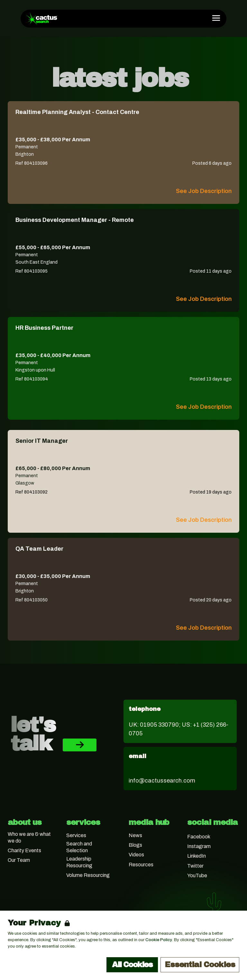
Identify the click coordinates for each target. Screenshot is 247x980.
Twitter (195, 866)
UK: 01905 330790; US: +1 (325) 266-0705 (178, 729)
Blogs (135, 845)
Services (76, 835)
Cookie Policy (159, 940)
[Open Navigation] (216, 18)
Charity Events (24, 850)
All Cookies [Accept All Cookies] (132, 965)
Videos (136, 855)
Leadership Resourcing (79, 862)
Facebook (199, 837)
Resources (141, 865)
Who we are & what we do (29, 837)
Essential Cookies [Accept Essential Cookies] (200, 965)
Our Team (19, 860)
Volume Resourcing (88, 875)
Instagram (199, 846)
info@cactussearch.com (162, 781)
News (135, 835)
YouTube (197, 875)
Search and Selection (79, 847)
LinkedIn (197, 856)
